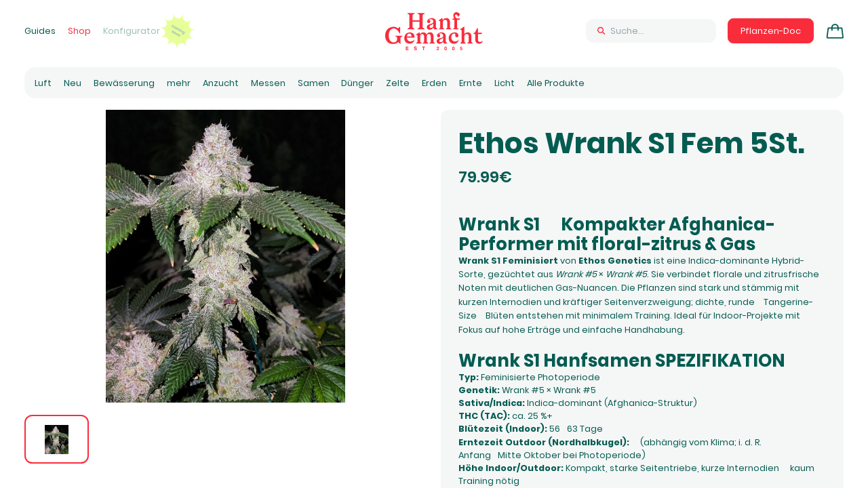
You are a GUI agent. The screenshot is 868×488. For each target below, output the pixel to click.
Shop (79, 31)
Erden (434, 83)
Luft (43, 83)
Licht (505, 83)
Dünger (357, 83)
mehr (179, 83)
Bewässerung (124, 83)
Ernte (471, 83)
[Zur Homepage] (434, 31)
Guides (40, 31)
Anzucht (221, 83)
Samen (314, 83)
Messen (268, 83)
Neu (73, 83)
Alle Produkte (556, 83)
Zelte (398, 83)
